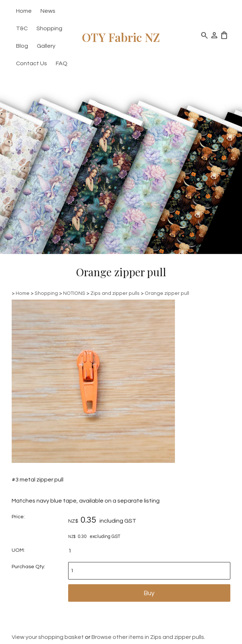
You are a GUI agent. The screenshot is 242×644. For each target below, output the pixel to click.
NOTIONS (74, 293)
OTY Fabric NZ (121, 37)
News (48, 11)
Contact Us (32, 63)
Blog (22, 46)
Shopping (49, 28)
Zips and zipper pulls (115, 293)
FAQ (62, 63)
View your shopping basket (48, 637)
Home (24, 11)
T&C (22, 28)
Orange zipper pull (167, 293)
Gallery (46, 46)
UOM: (18, 550)
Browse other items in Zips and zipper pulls (148, 637)
